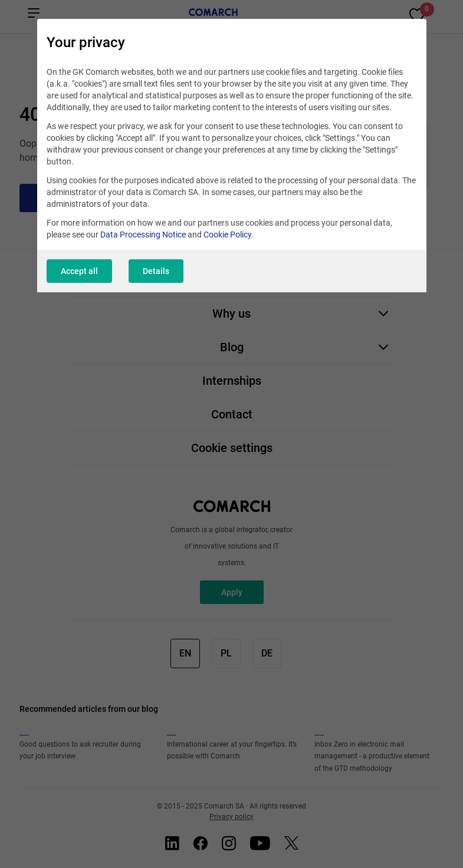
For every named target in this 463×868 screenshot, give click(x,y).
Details (156, 271)
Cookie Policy (227, 235)
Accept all (79, 271)
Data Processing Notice (143, 235)
